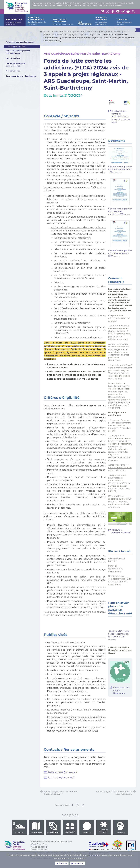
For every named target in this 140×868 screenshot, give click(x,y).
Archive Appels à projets (65, 35)
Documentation (36, 828)
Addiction (121, 828)
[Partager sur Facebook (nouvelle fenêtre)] (72, 805)
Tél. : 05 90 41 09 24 (40, 847)
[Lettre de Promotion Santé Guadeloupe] (123, 11)
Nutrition (19, 828)
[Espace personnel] (128, 11)
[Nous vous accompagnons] (38, 20)
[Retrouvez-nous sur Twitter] (108, 11)
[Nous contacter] (102, 11)
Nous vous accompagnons (66, 32)
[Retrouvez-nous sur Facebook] (113, 11)
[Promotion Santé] (15, 20)
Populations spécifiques (70, 828)
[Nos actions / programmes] (63, 20)
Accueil (47, 32)
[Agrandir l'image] (120, 103)
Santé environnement (53, 828)
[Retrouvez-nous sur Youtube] (118, 11)
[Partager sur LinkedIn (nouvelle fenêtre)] (83, 805)
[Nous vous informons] (104, 20)
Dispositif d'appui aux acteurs (104, 828)
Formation (87, 828)
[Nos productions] (85, 20)
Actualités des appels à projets (97, 32)
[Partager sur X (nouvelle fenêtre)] (78, 805)
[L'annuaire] (125, 20)
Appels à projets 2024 (91, 35)
